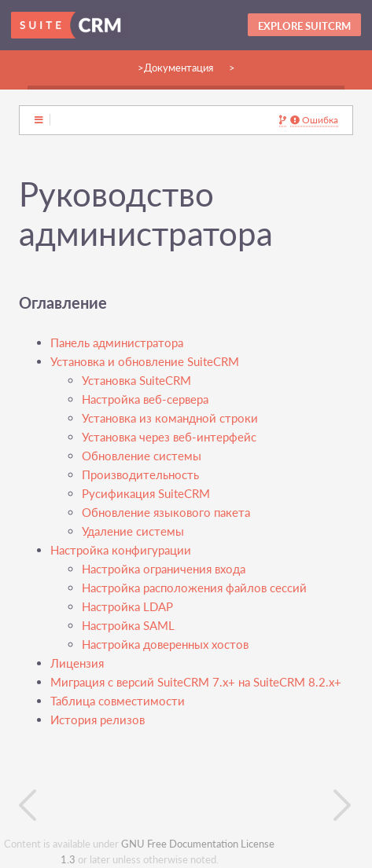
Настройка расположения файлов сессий (194, 588)
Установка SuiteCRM (136, 381)
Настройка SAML (128, 626)
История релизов (98, 720)
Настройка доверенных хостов (165, 645)
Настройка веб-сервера (145, 399)
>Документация (175, 68)
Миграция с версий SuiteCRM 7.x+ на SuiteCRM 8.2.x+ (196, 682)
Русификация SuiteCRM (146, 494)
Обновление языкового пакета (166, 513)
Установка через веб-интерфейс (169, 437)
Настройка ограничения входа (164, 569)
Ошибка (314, 120)
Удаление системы (133, 531)
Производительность (140, 475)
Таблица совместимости (118, 701)
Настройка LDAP (127, 607)
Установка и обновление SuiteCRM (145, 362)
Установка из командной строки (170, 418)
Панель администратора (117, 343)
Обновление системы (142, 456)
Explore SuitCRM (304, 26)
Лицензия (77, 663)
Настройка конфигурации (121, 550)
